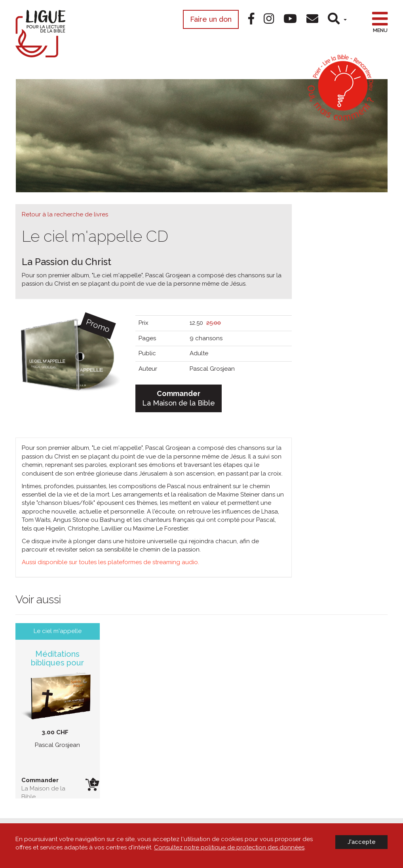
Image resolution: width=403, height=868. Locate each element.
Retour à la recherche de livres (65, 214)
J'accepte (362, 842)
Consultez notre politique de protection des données (229, 847)
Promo (98, 326)
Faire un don (211, 19)
